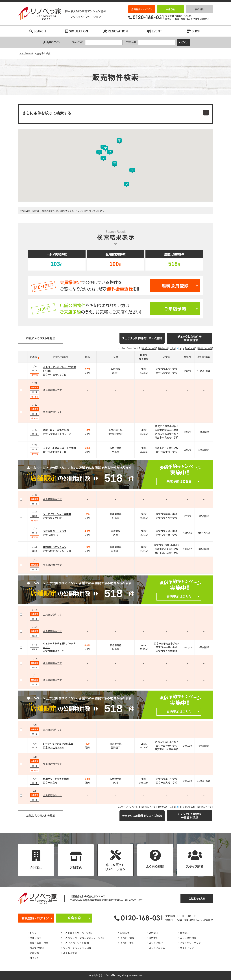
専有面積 (144, 359)
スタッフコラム (157, 948)
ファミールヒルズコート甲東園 (59, 448)
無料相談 (199, 9)
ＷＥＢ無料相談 (188, 938)
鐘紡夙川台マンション (55, 547)
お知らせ (125, 933)
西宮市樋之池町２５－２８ (57, 551)
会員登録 (34, 953)
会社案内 (184, 933)
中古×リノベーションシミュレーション (84, 938)
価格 (87, 357)
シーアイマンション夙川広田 (58, 744)
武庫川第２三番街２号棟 (56, 430)
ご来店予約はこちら (115, 309)
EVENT (154, 31)
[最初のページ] (149, 348)
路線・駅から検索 (39, 943)
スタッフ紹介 (156, 943)
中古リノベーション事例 (76, 943)
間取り (144, 355)
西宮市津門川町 (51, 535)
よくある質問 (70, 953)
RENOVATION (115, 31)
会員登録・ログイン (142, 9)
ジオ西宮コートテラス (55, 531)
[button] (132, 171)
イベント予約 (127, 943)
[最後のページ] (205, 348)
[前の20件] (164, 348)
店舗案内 (153, 933)
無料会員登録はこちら (115, 286)
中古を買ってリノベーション (78, 933)
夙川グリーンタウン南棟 (56, 779)
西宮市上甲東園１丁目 (55, 452)
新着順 (33, 357)
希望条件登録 (37, 948)
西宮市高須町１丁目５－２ (57, 434)
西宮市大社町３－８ (54, 747)
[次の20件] (191, 348)
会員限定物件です (52, 390)
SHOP (193, 31)
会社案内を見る (197, 898)
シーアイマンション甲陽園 (57, 514)
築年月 (187, 357)
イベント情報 (127, 938)
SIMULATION (77, 31)
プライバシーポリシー (191, 943)
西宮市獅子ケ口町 (52, 518)
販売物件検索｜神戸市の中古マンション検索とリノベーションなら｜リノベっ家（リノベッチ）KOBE (62, 14)
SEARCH (38, 31)
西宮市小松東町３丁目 (55, 375)
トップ (33, 933)
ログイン (34, 958)
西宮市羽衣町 (50, 783)
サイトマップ (187, 948)
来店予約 (171, 9)
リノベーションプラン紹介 (77, 948)
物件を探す (35, 938)
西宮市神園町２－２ (54, 651)
